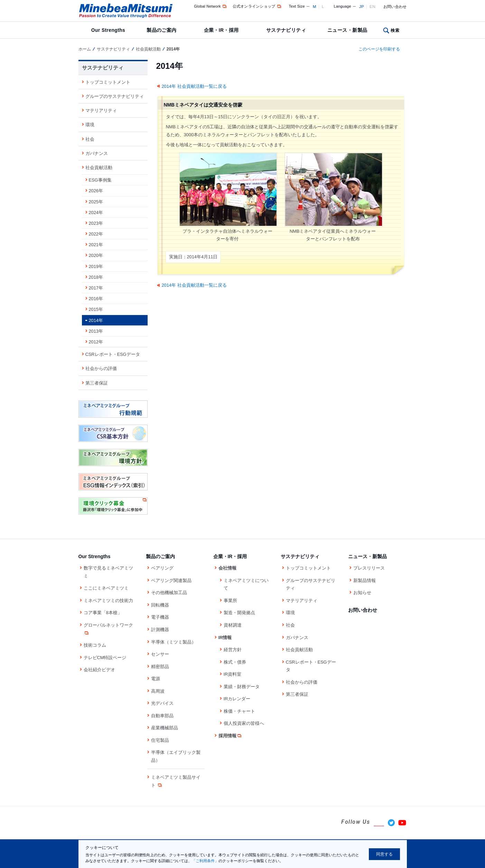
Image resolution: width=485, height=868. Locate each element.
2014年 (96, 320)
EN (372, 7)
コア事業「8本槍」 (103, 613)
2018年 (96, 277)
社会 (90, 139)
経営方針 (233, 650)
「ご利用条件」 (205, 861)
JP (362, 7)
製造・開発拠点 (239, 613)
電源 (156, 679)
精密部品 (160, 667)
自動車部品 (162, 716)
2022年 (96, 234)
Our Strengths (108, 30)
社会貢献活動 (148, 49)
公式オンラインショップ (257, 6)
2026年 (96, 191)
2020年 (96, 255)
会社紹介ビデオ (99, 670)
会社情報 (227, 568)
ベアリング (162, 568)
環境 (90, 125)
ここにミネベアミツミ (106, 588)
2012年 (96, 342)
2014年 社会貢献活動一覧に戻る (194, 86)
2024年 (96, 213)
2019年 (96, 266)
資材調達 (233, 625)
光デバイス (162, 703)
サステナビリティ (286, 30)
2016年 (96, 299)
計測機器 (160, 630)
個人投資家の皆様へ (244, 723)
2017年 (96, 288)
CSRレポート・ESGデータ (113, 354)
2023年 (96, 223)
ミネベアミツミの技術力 (108, 601)
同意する (384, 854)
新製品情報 (365, 580)
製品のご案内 (162, 30)
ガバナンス (97, 153)
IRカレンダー (237, 699)
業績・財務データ (242, 687)
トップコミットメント (108, 82)
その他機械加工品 (169, 593)
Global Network (211, 6)
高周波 (158, 691)
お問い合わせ (395, 7)
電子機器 (160, 617)
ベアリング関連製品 (171, 580)
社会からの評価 (101, 368)
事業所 (230, 601)
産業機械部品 (165, 728)
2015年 (96, 309)
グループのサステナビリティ (115, 96)
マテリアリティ (101, 110)
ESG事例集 (100, 180)
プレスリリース (369, 568)
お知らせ (362, 593)
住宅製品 (160, 740)
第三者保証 (97, 383)
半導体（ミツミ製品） (174, 642)
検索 (395, 30)
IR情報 (225, 638)
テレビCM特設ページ (105, 658)
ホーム (85, 49)
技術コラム (95, 645)
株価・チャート (239, 711)
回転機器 (160, 605)
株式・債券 (235, 662)
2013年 (96, 331)
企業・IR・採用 (221, 30)
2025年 (96, 202)
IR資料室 (233, 674)
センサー (160, 654)
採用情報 (230, 736)
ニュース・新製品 (347, 30)
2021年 (96, 245)
